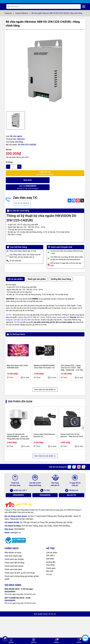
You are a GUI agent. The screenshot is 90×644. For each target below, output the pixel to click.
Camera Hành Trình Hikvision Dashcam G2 (44, 471)
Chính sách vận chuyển (14, 594)
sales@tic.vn (15, 568)
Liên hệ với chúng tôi (22, 196)
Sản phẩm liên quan (20, 437)
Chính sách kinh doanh (14, 601)
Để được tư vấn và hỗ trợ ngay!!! (65, 180)
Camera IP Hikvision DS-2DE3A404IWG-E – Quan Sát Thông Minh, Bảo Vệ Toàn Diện (18, 472)
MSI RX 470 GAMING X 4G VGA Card (43, 404)
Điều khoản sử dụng (13, 588)
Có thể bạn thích (16, 327)
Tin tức (49, 610)
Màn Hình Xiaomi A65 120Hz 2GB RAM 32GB (17, 360)
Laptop (20, 310)
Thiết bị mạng (51, 310)
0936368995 (18, 530)
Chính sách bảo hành (13, 605)
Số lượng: (9, 162)
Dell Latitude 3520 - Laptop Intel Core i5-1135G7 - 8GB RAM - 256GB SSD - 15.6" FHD (72, 361)
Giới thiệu (50, 594)
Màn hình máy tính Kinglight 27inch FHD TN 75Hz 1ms (17, 404)
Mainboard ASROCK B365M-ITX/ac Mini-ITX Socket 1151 (44, 360)
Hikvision (21, 139)
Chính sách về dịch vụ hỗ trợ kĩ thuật (20, 608)
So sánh (25, 371)
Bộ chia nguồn (16, 136)
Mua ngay (25, 180)
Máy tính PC (28, 310)
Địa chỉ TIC (72, 530)
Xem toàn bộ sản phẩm (45, 425)
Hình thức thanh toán (13, 591)
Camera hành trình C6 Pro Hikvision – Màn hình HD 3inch (72, 471)
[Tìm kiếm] (77, 6)
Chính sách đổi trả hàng (14, 598)
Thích (10, 371)
